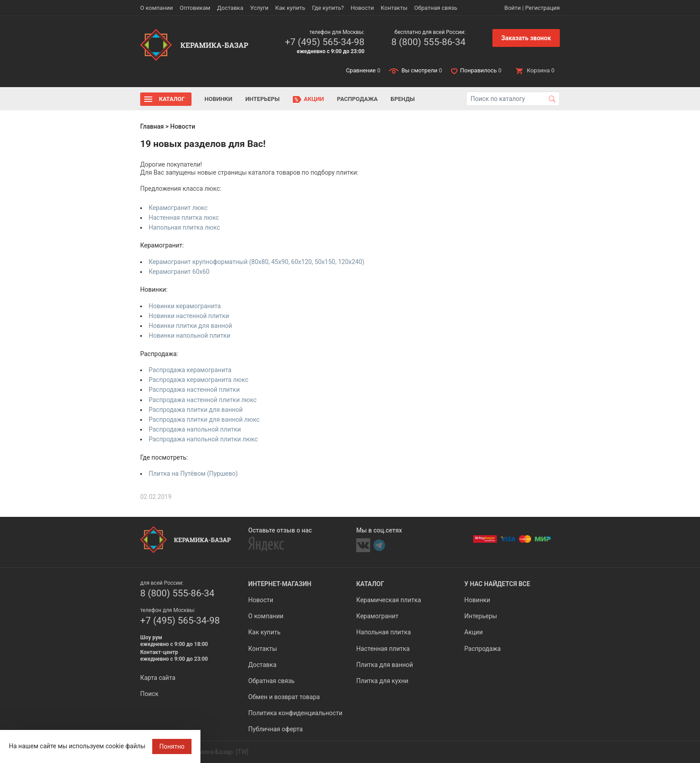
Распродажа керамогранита (190, 370)
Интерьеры (262, 99)
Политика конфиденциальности (295, 713)
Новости (362, 8)
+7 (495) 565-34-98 (325, 42)
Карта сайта (158, 678)
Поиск (149, 694)
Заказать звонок (526, 38)
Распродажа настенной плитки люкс (203, 400)
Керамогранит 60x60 (179, 272)
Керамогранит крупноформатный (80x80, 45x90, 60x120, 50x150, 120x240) (256, 262)
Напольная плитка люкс (184, 227)
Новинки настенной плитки (189, 316)
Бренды (403, 99)
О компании (156, 8)
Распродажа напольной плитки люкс (203, 439)
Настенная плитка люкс (184, 218)
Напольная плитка (383, 632)
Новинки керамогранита (185, 306)
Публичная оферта (275, 729)
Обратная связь (436, 8)
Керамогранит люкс (178, 208)
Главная (152, 126)
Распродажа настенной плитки (194, 390)
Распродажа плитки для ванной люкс (204, 419)
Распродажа (357, 99)
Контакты (394, 8)
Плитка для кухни (382, 681)
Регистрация (542, 8)
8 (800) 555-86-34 (428, 42)
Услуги (259, 8)
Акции (314, 99)
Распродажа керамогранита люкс (198, 380)
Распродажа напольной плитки (195, 429)
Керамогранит (377, 616)
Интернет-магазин (280, 584)
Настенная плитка (383, 649)
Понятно (172, 746)
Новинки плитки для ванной (190, 326)
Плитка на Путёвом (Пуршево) (193, 474)
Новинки (218, 99)
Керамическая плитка (389, 600)
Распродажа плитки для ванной (196, 410)
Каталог (172, 99)
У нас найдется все (497, 584)
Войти (513, 8)
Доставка (230, 8)
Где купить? (328, 8)
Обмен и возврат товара (284, 697)
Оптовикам (195, 8)
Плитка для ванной (385, 665)
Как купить (290, 8)
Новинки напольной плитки (190, 335)
